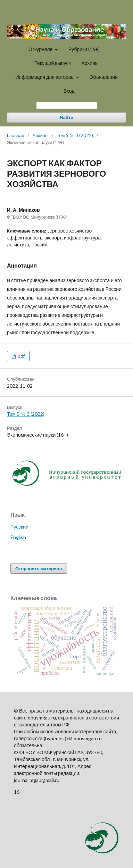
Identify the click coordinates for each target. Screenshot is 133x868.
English (18, 537)
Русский (19, 527)
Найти (66, 117)
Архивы (90, 63)
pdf (21, 356)
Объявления (104, 77)
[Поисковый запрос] (67, 105)
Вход (69, 91)
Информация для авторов (45, 77)
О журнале (41, 49)
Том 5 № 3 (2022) (75, 135)
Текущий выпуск (52, 63)
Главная (15, 135)
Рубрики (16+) (84, 49)
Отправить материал (39, 568)
